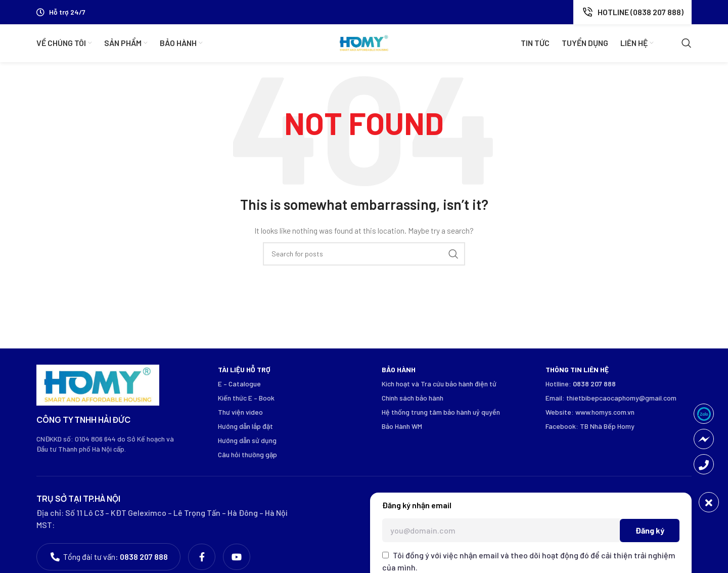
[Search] (687, 43)
